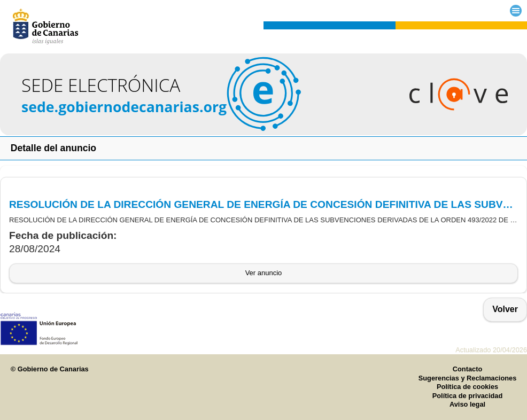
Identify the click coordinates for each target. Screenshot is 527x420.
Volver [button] (505, 309)
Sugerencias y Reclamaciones (468, 378)
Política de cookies (467, 387)
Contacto (467, 369)
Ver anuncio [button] (264, 273)
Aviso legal (467, 404)
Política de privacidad (468, 396)
